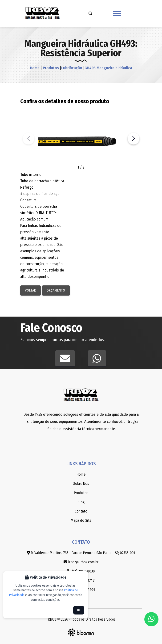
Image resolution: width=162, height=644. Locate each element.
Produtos (50, 68)
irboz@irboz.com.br (81, 562)
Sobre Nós (81, 484)
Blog (81, 502)
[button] (134, 139)
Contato (81, 511)
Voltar (30, 290)
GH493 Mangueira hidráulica (108, 68)
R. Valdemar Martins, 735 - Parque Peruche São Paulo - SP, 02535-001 (81, 553)
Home (35, 68)
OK (79, 610)
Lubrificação (72, 68)
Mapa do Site (81, 520)
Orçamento (56, 290)
